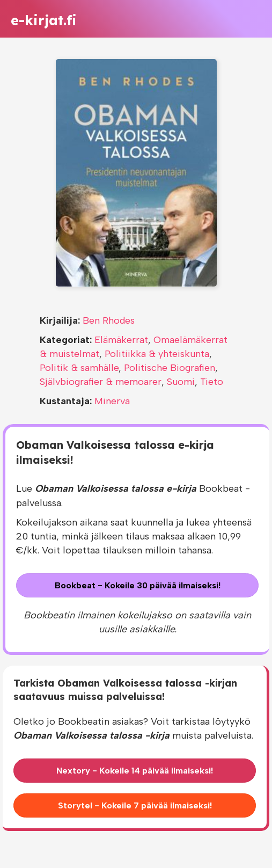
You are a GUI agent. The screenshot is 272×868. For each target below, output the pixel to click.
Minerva (112, 401)
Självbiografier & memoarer (101, 382)
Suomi (181, 382)
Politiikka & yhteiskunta (157, 354)
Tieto (212, 382)
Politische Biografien (170, 368)
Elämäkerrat (121, 340)
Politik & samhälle (79, 368)
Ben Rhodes (109, 320)
